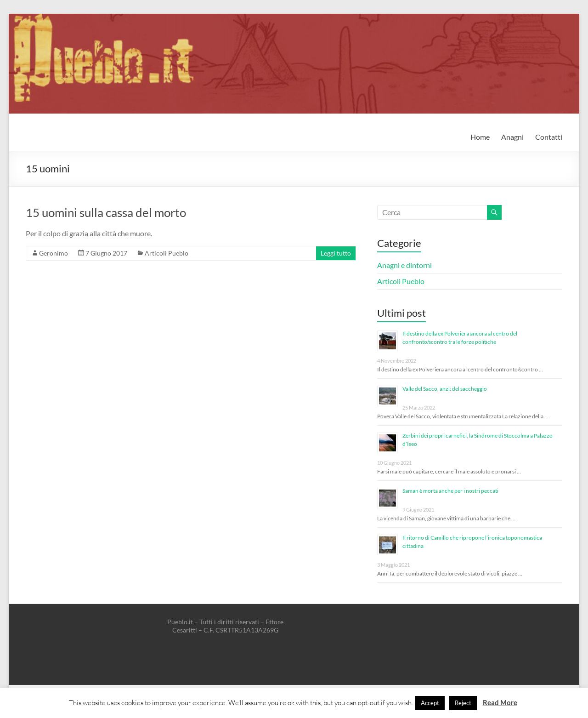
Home (480, 137)
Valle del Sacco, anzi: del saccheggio (445, 389)
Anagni (512, 137)
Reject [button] (463, 703)
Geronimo (54, 253)
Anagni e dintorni (404, 265)
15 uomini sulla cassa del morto (106, 212)
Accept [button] (430, 703)
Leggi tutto (336, 253)
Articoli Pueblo (167, 253)
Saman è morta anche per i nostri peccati (450, 491)
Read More (500, 702)
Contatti (549, 137)
